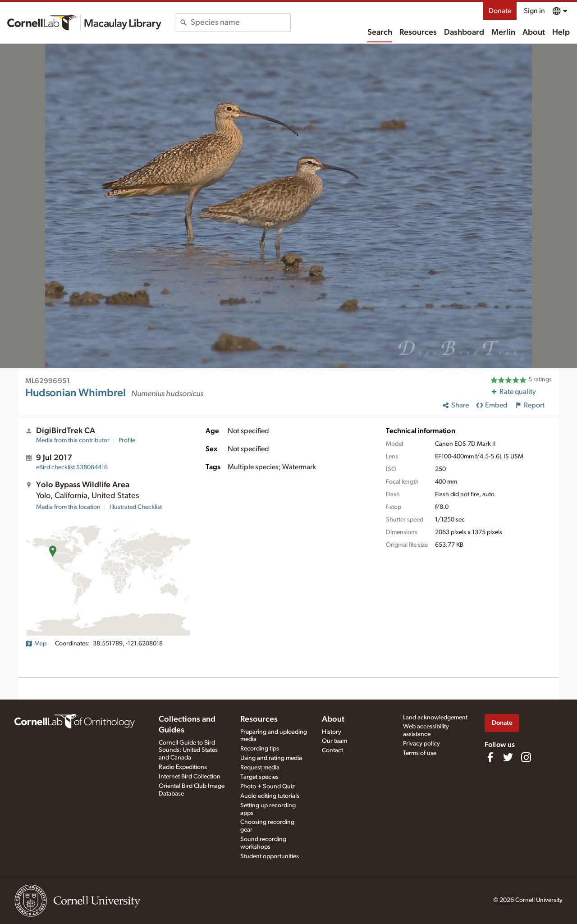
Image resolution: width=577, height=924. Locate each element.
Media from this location (68, 507)
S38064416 (72, 467)
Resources (418, 32)
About (534, 32)
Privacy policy (421, 744)
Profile (127, 440)
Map (36, 644)
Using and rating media (271, 758)
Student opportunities (270, 856)
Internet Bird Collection (190, 777)
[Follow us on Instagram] (526, 757)
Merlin (503, 32)
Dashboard (464, 32)
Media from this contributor (73, 440)
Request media (260, 768)
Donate (500, 11)
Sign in (534, 11)
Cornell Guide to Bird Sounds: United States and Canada (188, 750)
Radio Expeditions (183, 767)
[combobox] (240, 23)
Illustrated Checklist (136, 507)
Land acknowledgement (435, 718)
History (332, 732)
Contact (332, 750)
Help (561, 32)
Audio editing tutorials (270, 796)
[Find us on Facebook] (490, 757)
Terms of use (420, 753)
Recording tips (260, 749)
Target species (259, 777)
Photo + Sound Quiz (268, 787)
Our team (334, 741)
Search (380, 32)
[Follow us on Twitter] (508, 757)
